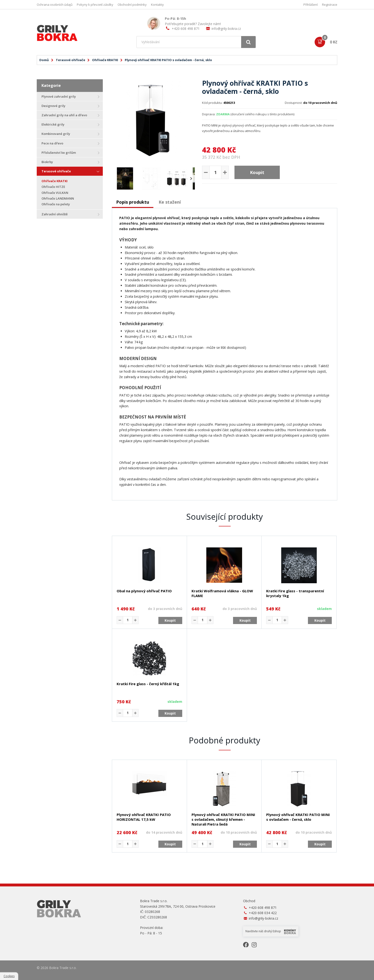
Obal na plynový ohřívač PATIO (144, 591)
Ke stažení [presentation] (170, 202)
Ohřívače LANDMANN (58, 198)
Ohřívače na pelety (56, 204)
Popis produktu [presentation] (133, 202)
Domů (44, 60)
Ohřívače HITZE (53, 187)
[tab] (133, 203)
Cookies (9, 976)
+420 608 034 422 (263, 913)
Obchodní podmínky (132, 5)
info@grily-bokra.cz (226, 29)
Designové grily (53, 106)
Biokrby (47, 162)
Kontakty (157, 5)
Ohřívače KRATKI (105, 60)
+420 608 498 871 (186, 29)
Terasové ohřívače (70, 60)
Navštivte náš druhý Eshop (271, 931)
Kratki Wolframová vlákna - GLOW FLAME (222, 593)
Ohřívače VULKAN (55, 193)
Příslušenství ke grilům (59, 153)
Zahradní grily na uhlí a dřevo (64, 115)
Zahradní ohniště (55, 214)
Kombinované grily (56, 134)
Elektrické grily (53, 124)
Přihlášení (311, 5)
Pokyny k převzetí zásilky (95, 5)
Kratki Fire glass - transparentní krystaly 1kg (295, 593)
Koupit (257, 172)
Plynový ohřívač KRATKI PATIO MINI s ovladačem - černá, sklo (298, 817)
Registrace (330, 5)
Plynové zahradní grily (59, 96)
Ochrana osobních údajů (55, 5)
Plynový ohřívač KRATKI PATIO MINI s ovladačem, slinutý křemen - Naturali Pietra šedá (223, 819)
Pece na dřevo (52, 143)
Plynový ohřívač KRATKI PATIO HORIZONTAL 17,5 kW (144, 817)
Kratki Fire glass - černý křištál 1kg (148, 684)
